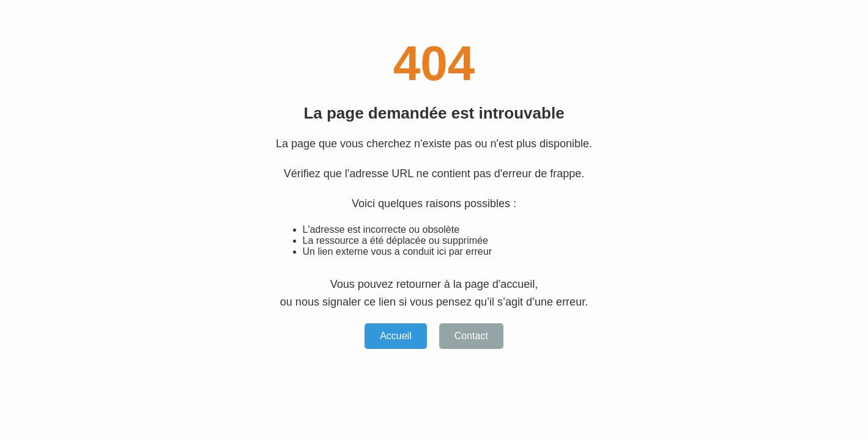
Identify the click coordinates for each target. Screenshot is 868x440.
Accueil (396, 336)
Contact (471, 336)
